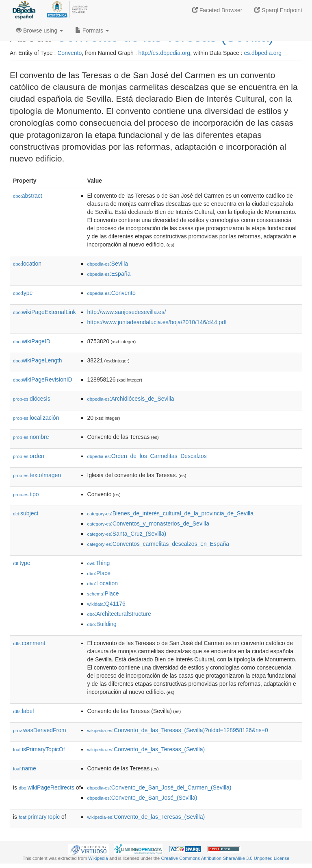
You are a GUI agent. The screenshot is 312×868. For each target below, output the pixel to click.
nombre (31, 437)
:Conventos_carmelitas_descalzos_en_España (158, 544)
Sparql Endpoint (278, 10)
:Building (102, 624)
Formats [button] (92, 31)
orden (29, 456)
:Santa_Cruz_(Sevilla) (127, 534)
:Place (99, 573)
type (23, 293)
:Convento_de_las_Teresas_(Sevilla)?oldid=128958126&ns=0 (178, 730)
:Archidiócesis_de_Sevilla (131, 399)
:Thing (99, 563)
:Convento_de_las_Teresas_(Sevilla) (146, 749)
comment (29, 643)
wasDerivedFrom (40, 730)
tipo (26, 494)
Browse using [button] (39, 31)
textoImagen (37, 475)
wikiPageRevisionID (43, 379)
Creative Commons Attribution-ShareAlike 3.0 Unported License (225, 858)
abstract (28, 196)
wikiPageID (32, 341)
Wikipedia (98, 858)
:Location (103, 583)
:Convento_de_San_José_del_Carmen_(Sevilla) (159, 787)
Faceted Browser (217, 10)
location (27, 264)
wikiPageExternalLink (44, 312)
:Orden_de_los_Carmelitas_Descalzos (147, 456)
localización (36, 418)
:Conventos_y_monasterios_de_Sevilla (148, 523)
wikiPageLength (38, 360)
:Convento (112, 293)
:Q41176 (106, 604)
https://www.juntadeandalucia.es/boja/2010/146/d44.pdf (157, 322)
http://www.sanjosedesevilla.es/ (127, 312)
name (25, 768)
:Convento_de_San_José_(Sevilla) (142, 798)
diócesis (32, 399)
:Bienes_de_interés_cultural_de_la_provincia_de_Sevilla (170, 513)
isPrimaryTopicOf (39, 749)
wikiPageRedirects (47, 787)
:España (109, 274)
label (23, 711)
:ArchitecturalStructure (119, 614)
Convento (69, 53)
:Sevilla (108, 264)
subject (26, 513)
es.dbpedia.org (263, 53)
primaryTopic (39, 817)
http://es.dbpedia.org (164, 53)
